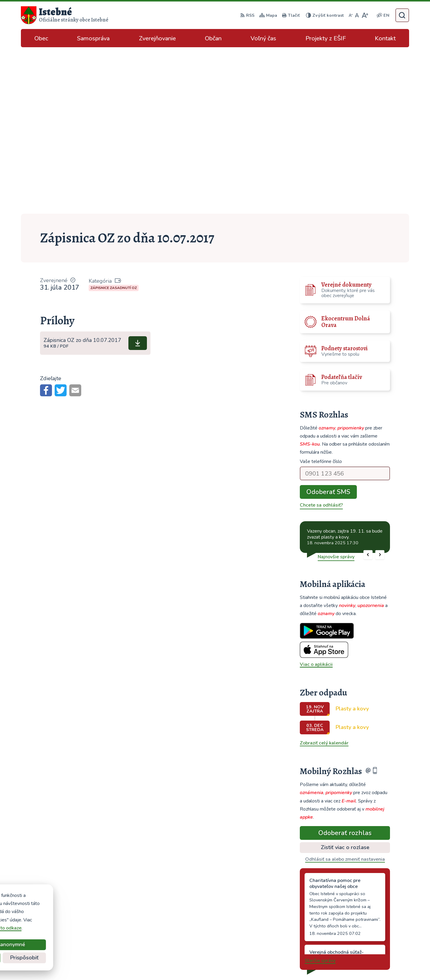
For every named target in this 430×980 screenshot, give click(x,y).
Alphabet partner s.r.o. (239, 964)
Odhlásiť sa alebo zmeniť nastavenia (345, 693)
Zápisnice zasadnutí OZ (114, 121)
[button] (368, 388)
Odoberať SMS (328, 325)
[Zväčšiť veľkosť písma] (365, 15)
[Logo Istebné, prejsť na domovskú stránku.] (65, 15)
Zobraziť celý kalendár (324, 577)
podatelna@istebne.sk (370, 930)
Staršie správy (320, 794)
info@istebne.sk (363, 923)
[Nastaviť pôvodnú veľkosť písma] (357, 15)
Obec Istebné (318, 964)
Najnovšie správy (336, 390)
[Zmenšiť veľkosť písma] (351, 15)
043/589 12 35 (363, 915)
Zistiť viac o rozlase (345, 681)
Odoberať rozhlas (345, 666)
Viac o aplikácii (316, 498)
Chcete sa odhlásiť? (321, 339)
